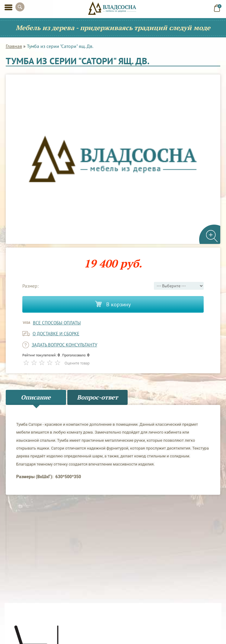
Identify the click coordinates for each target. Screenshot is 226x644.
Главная (14, 46)
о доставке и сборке (56, 334)
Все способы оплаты (57, 323)
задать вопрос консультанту (64, 345)
